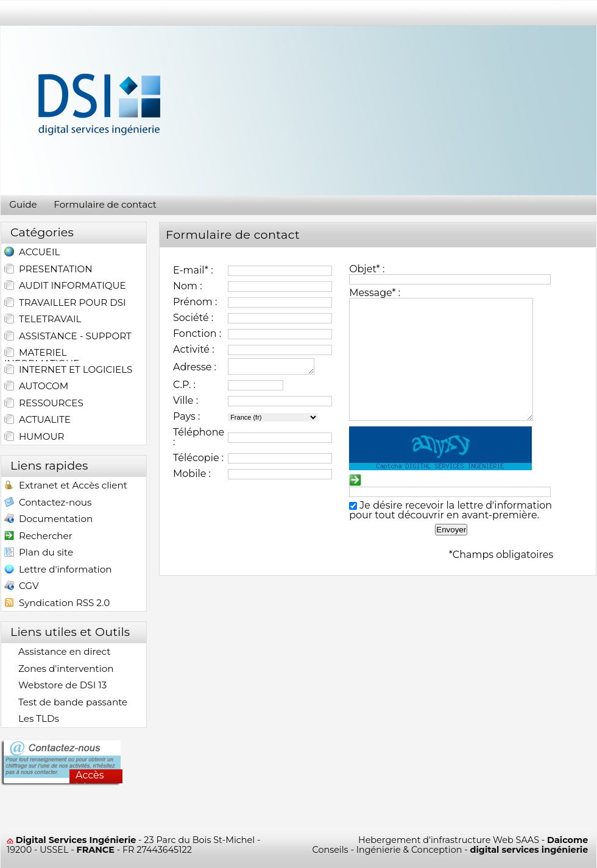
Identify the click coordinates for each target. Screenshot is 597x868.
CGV (22, 587)
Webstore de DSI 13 (55, 685)
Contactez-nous (48, 503)
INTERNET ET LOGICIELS (68, 370)
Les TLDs (32, 719)
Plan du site (39, 553)
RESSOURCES (44, 403)
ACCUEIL (32, 253)
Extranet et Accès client (66, 486)
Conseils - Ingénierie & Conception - (450, 850)
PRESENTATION (48, 269)
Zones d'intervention (59, 669)
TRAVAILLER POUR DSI (65, 303)
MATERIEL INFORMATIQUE (42, 354)
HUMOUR (34, 437)
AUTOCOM (36, 386)
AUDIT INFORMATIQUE (65, 286)
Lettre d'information (58, 570)
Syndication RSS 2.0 (57, 604)
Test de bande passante (66, 702)
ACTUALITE (37, 420)
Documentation (48, 520)
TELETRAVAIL (43, 319)
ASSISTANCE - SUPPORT (68, 336)
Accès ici (90, 776)
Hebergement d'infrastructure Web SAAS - (473, 840)
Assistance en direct (57, 652)
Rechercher (38, 537)
